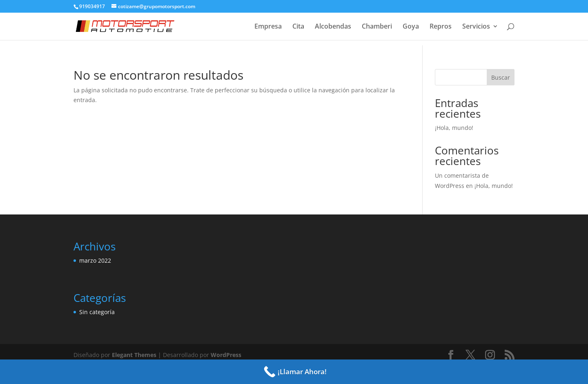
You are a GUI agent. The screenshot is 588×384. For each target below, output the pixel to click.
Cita (298, 27)
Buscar (501, 77)
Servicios (476, 27)
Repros (441, 27)
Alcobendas (333, 27)
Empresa (268, 27)
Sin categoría (97, 312)
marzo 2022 (95, 260)
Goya (411, 27)
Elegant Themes (134, 355)
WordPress (226, 355)
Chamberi (377, 27)
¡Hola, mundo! (454, 128)
